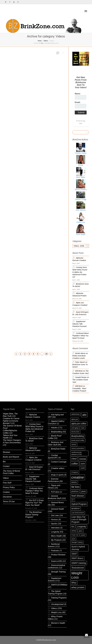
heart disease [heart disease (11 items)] (78, 496)
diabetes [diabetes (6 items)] (74, 482)
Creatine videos (58, 468)
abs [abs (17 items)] (84, 415)
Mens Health (56, 536)
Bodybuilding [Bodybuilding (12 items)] (78, 436)
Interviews (55, 528)
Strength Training (58, 572)
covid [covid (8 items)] (83, 468)
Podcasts (55, 551)
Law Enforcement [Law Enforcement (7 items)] (78, 513)
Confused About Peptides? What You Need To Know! (80, 336)
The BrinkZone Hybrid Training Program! (33, 515)
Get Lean (55, 515)
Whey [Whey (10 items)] (74, 583)
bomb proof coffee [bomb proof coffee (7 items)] (78, 440)
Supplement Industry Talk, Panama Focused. (80, 324)
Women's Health (58, 623)
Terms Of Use (9, 501)
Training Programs (59, 598)
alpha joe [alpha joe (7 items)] (75, 419)
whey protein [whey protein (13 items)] (78, 587)
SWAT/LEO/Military (59, 585)
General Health (57, 509)
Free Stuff (7, 483)
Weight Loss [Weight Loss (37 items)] (77, 575)
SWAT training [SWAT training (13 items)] (79, 563)
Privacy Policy (9, 487)
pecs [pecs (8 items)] (81, 531)
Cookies (6, 492)
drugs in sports (57, 475)
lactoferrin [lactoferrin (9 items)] (76, 508)
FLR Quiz (55, 492)
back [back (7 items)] (83, 428)
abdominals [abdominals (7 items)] (76, 414)
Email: (78, 102)
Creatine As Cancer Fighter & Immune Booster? (11, 421)
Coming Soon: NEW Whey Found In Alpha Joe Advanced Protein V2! (80, 272)
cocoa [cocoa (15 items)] (83, 459)
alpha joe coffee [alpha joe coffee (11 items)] (79, 424)
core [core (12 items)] (83, 464)
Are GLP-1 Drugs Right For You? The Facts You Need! (35, 503)
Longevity (55, 532)
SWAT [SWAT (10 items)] (74, 554)
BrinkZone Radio (58, 449)
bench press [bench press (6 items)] (75, 432)
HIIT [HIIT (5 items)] (73, 500)
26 (46, 354)
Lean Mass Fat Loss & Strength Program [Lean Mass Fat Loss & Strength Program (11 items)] (79, 519)
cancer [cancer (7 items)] (74, 444)
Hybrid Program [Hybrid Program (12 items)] (79, 504)
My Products (56, 540)
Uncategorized (57, 604)
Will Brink (79, 371)
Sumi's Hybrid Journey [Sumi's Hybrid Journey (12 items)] (78, 548)
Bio (4, 462)
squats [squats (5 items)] (73, 539)
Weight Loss (56, 612)
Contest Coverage (59, 462)
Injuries (54, 524)
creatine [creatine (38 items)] (78, 477)
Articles (54, 428)
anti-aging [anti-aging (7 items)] (75, 428)
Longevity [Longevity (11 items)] (82, 527)
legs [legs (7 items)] (73, 526)
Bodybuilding (57, 432)
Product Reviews (58, 555)
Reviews (6, 452)
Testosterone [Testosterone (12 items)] (78, 568)
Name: (78, 94)
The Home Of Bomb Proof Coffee (11, 472)
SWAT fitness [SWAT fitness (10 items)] (77, 558)
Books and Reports (11, 457)
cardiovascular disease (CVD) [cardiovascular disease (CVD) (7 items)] (77, 453)
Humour (54, 520)
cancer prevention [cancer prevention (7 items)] (78, 448)
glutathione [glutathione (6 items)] (75, 491)
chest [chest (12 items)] (74, 459)
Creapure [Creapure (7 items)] (75, 472)
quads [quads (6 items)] (83, 535)
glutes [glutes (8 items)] (84, 491)
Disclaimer (7, 497)
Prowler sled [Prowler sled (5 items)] (75, 535)
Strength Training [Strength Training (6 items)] (77, 542)
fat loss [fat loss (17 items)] (76, 487)
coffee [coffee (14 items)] (75, 464)
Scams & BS (56, 561)
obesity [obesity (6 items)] (74, 531)
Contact (6, 466)
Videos (6, 478)
